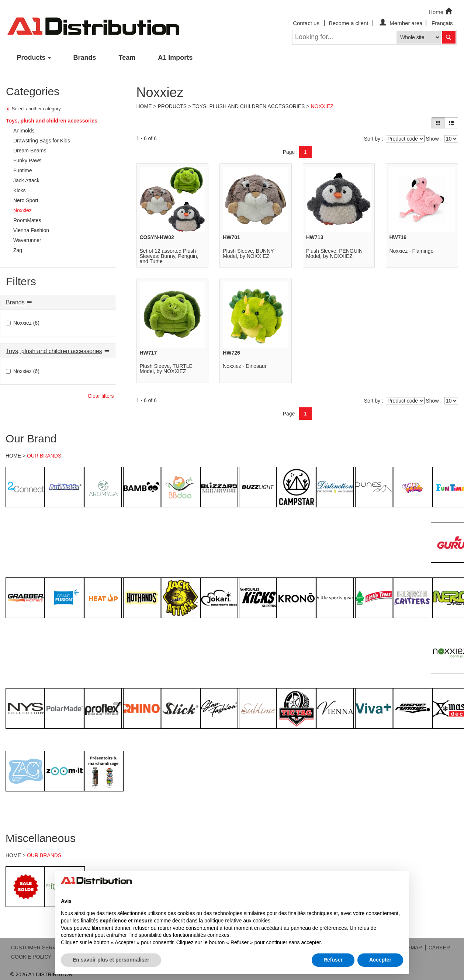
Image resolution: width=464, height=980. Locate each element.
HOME (13, 456)
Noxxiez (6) (23, 323)
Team (127, 58)
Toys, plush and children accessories (52, 121)
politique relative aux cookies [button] (237, 921)
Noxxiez (322, 106)
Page (289, 152)
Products (31, 58)
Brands (85, 58)
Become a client (349, 23)
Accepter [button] (380, 960)
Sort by (372, 139)
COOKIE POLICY (31, 957)
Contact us (306, 23)
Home (441, 11)
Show (432, 139)
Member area (400, 23)
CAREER (439, 948)
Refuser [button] (333, 960)
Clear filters (101, 396)
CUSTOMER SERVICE (38, 948)
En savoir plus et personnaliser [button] (111, 960)
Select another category (36, 109)
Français (442, 23)
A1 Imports (175, 58)
